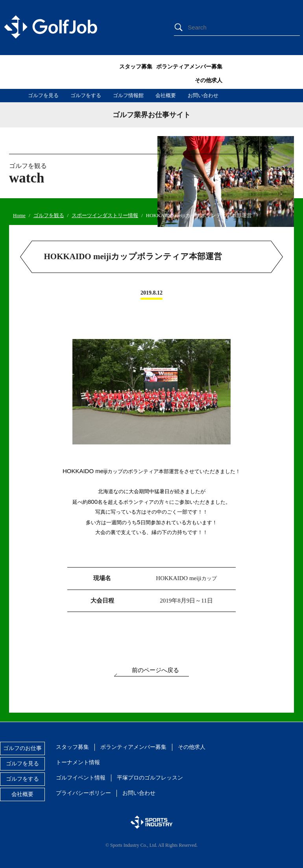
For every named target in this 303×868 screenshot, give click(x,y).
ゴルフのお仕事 (22, 748)
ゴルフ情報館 (128, 95)
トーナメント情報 (78, 762)
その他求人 (209, 80)
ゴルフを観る (49, 215)
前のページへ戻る (155, 670)
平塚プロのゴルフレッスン (150, 778)
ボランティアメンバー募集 (189, 67)
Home (19, 215)
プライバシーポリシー (83, 793)
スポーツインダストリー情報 (105, 215)
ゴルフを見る (43, 95)
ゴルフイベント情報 (81, 778)
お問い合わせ (203, 95)
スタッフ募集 (136, 67)
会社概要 (166, 95)
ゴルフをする (86, 95)
